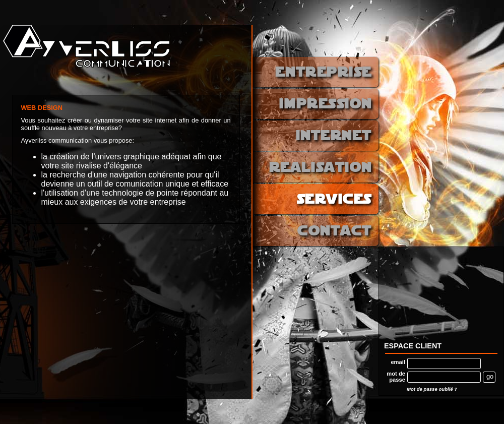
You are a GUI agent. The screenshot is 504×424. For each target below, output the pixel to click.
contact (335, 232)
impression (326, 105)
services (334, 200)
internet (334, 136)
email (398, 362)
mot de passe (396, 377)
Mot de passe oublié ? (432, 389)
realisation (321, 168)
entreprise (324, 73)
